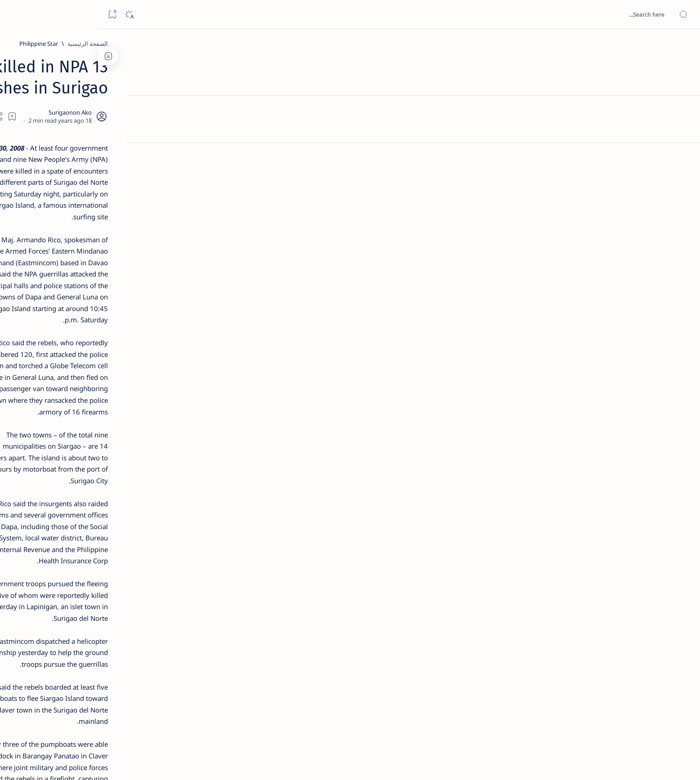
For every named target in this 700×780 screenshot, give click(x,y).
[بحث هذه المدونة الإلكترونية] (522, 14)
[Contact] (683, 128)
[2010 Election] (116, 425)
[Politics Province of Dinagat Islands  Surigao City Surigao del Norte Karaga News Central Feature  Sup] (181, 425)
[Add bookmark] (270, 93)
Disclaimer (176, 544)
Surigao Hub (575, 762)
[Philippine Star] (511, 44)
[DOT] (153, 294)
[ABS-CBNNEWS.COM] (181, 470)
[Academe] (116, 470)
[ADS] (181, 493)
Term (205, 544)
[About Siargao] (116, 448)
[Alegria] (153, 244)
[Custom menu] (683, 157)
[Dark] (31, 15)
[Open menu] (683, 15)
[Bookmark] (14, 15)
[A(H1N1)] (181, 448)
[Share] (245, 93)
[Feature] (157, 141)
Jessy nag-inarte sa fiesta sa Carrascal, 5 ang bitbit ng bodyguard (151, 217)
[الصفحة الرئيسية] (683, 45)
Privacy (144, 544)
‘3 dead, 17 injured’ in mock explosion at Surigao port (153, 370)
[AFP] (116, 493)
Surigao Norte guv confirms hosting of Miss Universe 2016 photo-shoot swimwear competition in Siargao (148, 320)
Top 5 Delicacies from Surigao (148, 153)
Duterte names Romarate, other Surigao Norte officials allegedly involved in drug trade (144, 266)
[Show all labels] (190, 514)
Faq (121, 544)
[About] (683, 110)
